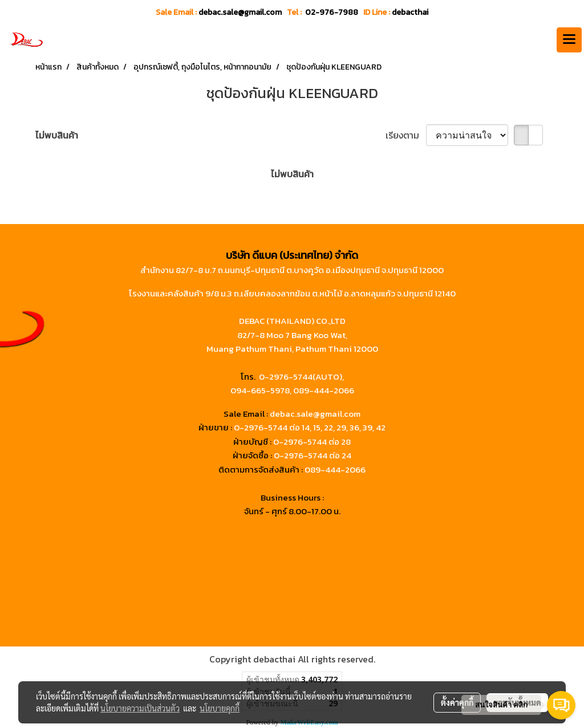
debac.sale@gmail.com (315, 414)
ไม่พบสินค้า (57, 135)
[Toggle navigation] (569, 40)
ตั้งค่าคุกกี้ (457, 702)
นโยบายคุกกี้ (220, 708)
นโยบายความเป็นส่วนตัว (140, 708)
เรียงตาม (406, 135)
